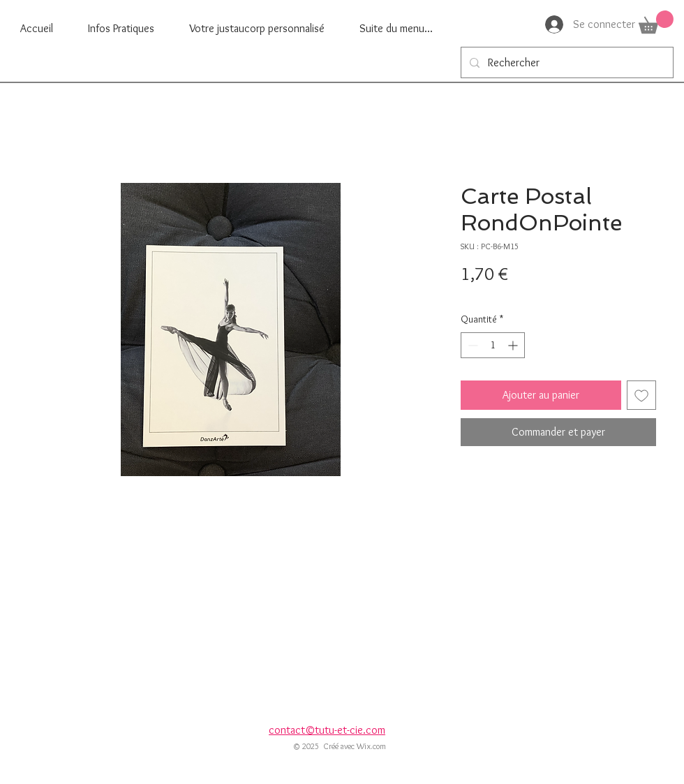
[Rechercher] (566, 62)
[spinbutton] (493, 345)
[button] (656, 22)
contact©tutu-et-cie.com (327, 730)
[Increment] (514, 345)
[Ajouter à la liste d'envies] (641, 395)
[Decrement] (471, 345)
